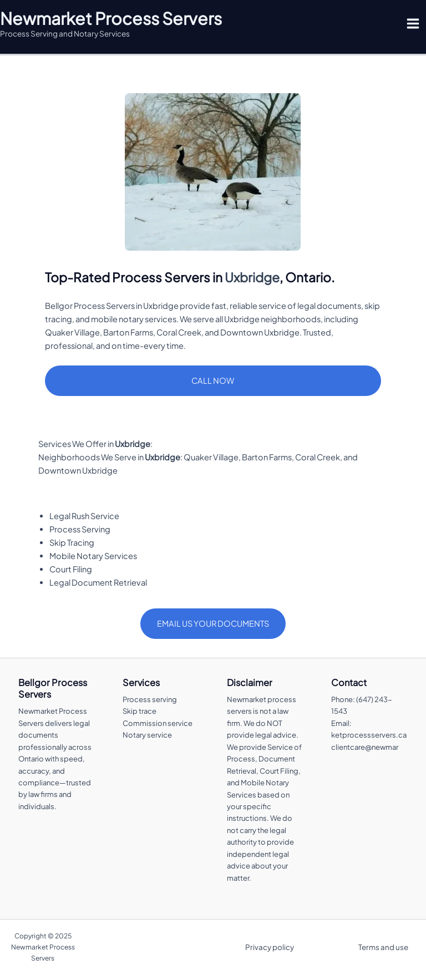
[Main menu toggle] (413, 24)
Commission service (158, 723)
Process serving (150, 699)
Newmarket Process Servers (111, 18)
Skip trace (140, 711)
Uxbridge (252, 277)
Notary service (147, 735)
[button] (213, 381)
